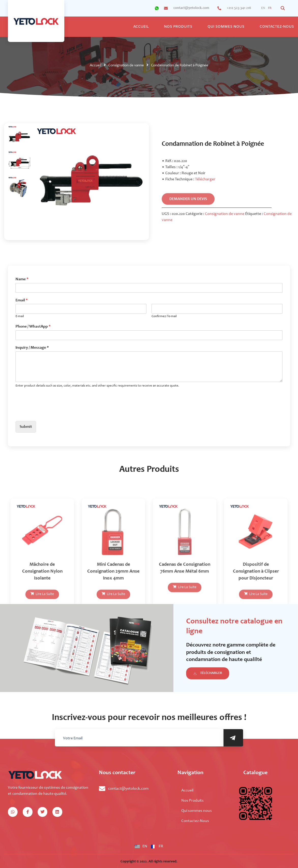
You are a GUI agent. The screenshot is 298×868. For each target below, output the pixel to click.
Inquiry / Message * (32, 348)
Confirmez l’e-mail (164, 317)
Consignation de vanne (126, 65)
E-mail (20, 317)
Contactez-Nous (195, 821)
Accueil (141, 27)
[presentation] (54, 413)
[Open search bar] (283, 8)
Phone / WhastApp (33, 327)
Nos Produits (178, 27)
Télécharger (205, 179)
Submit (26, 427)
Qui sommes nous (226, 27)
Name (22, 279)
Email (22, 300)
